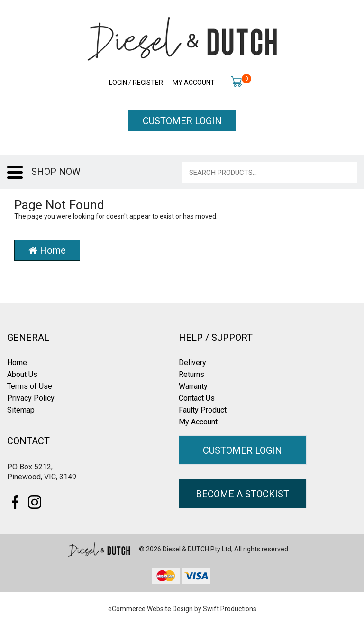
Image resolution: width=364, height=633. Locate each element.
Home (47, 250)
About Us (22, 374)
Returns (191, 374)
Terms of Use (30, 386)
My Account (194, 83)
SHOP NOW (56, 172)
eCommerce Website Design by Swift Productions (182, 609)
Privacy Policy (31, 398)
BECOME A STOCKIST (242, 494)
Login (118, 83)
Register (148, 83)
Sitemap (21, 410)
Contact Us (197, 398)
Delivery (192, 362)
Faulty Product (203, 410)
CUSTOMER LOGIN (182, 121)
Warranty (193, 386)
